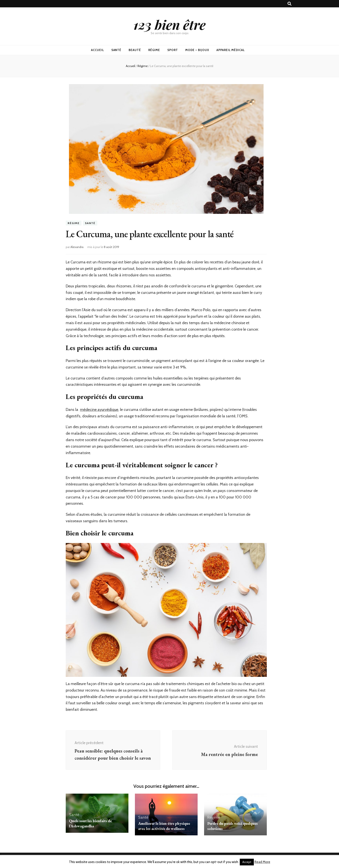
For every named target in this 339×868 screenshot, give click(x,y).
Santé (116, 50)
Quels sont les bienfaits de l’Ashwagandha (90, 823)
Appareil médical (231, 50)
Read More (262, 862)
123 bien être (169, 24)
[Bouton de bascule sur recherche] (289, 4)
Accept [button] (247, 862)
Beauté (135, 50)
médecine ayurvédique (99, 410)
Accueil (98, 50)
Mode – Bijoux (197, 50)
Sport (173, 50)
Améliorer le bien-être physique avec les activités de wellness (164, 826)
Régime (154, 50)
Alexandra (77, 247)
